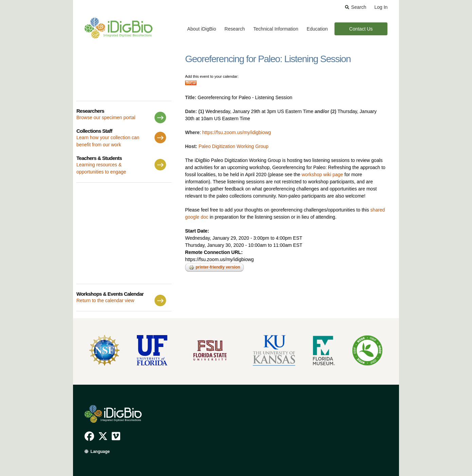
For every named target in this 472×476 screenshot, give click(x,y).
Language (100, 452)
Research (235, 29)
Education (317, 29)
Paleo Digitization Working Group (234, 146)
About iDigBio (202, 29)
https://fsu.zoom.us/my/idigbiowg (237, 132)
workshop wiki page (322, 175)
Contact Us (361, 29)
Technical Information (276, 29)
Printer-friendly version (214, 268)
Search (359, 7)
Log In (381, 7)
